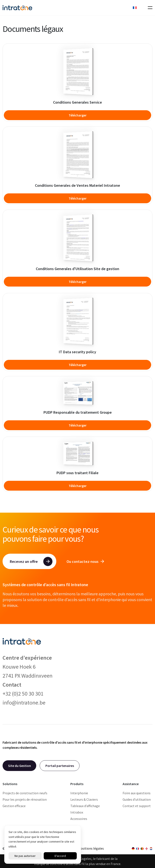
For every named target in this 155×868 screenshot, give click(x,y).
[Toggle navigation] (149, 8)
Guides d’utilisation (137, 799)
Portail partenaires (60, 766)
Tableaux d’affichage (85, 806)
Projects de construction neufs (25, 793)
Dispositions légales (89, 848)
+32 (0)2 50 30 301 (23, 694)
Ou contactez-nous (85, 561)
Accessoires (79, 819)
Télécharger (78, 115)
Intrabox (77, 812)
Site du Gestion (20, 766)
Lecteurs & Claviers (84, 799)
